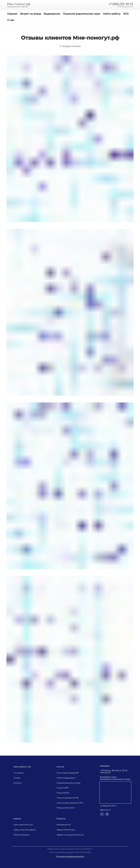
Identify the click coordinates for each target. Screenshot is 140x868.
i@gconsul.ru (105, 810)
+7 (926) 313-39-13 (121, 4)
